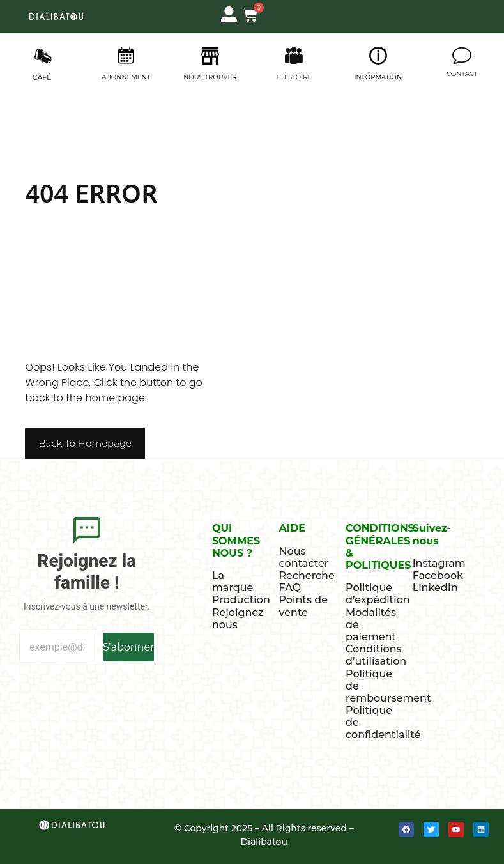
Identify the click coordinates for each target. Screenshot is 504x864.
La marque (233, 582)
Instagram (439, 563)
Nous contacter (303, 557)
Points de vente (303, 606)
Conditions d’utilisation (376, 655)
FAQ (290, 588)
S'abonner (129, 647)
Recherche (306, 575)
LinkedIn (435, 588)
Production (241, 600)
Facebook (438, 575)
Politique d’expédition (378, 594)
